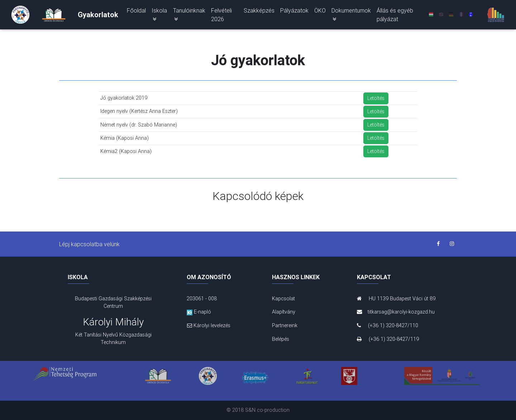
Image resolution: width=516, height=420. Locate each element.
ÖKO (320, 12)
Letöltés (376, 98)
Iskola (159, 16)
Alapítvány (284, 312)
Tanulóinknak (189, 16)
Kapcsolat (283, 299)
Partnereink (285, 325)
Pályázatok (294, 12)
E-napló (199, 312)
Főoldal (136, 12)
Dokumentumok (351, 16)
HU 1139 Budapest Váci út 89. (397, 299)
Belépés (281, 339)
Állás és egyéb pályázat (395, 16)
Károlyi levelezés (209, 325)
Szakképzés (259, 12)
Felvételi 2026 (221, 16)
